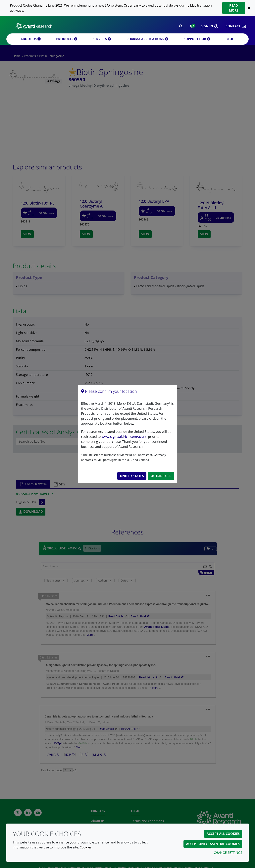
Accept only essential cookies (213, 844)
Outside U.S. (161, 476)
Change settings (228, 853)
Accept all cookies (223, 834)
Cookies (86, 847)
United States (132, 476)
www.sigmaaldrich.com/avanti (124, 437)
